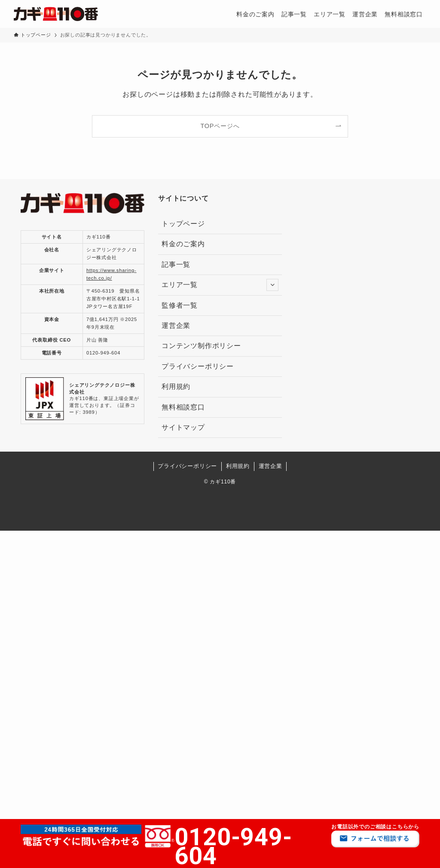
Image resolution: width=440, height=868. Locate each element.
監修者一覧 (183, 305)
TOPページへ (220, 126)
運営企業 (176, 325)
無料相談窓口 (183, 407)
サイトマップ (183, 427)
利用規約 (176, 387)
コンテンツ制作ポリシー (201, 346)
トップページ (183, 224)
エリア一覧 (220, 285)
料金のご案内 (183, 244)
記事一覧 (176, 264)
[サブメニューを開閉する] (272, 285)
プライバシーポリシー (198, 366)
